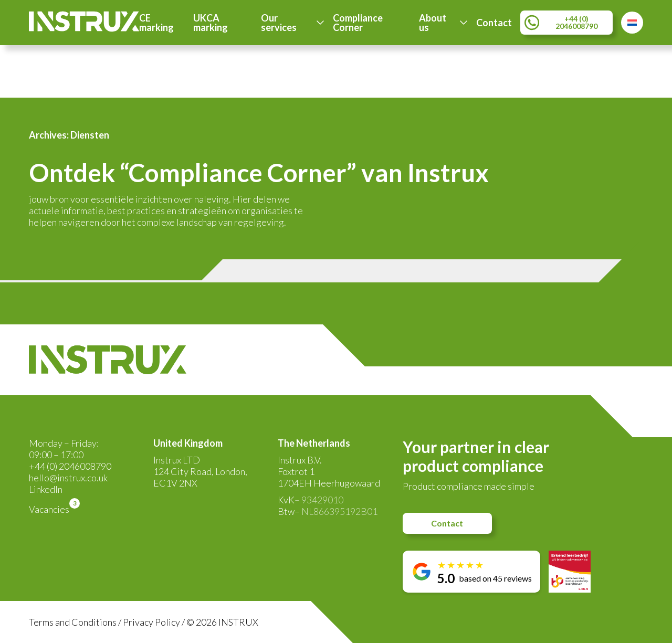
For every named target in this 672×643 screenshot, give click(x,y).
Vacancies (49, 509)
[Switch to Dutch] (632, 23)
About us (433, 23)
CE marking (156, 23)
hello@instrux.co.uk (68, 478)
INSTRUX (238, 622)
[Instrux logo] (84, 28)
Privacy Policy (151, 622)
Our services (279, 23)
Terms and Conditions (73, 622)
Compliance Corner (358, 23)
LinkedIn (46, 489)
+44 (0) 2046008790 (70, 466)
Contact (494, 23)
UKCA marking (211, 23)
